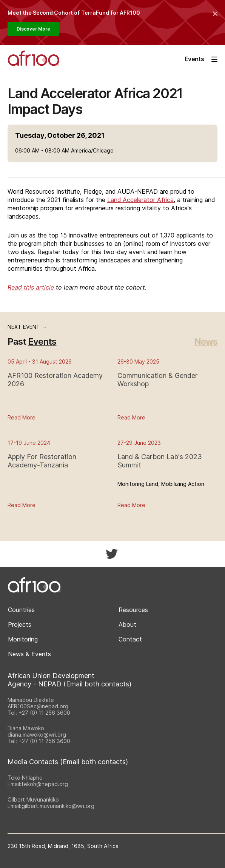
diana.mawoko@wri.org (37, 735)
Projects (20, 624)
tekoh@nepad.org (45, 784)
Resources (133, 610)
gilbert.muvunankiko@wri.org (58, 806)
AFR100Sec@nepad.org (38, 706)
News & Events (29, 654)
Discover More (33, 29)
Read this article (31, 287)
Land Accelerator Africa (140, 200)
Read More (22, 417)
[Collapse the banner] (215, 14)
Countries (21, 610)
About (127, 624)
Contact (130, 639)
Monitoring (23, 639)
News (206, 341)
